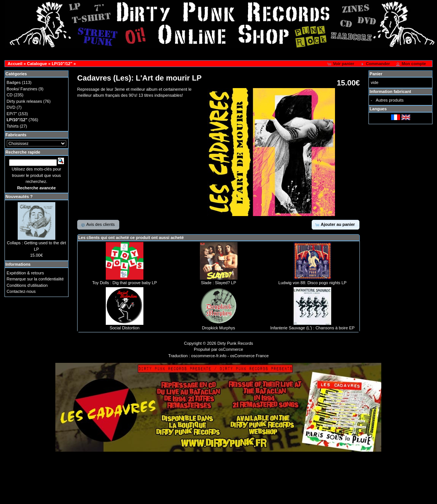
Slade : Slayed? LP (219, 283)
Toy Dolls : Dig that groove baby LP (125, 283)
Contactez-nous (21, 291)
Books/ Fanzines (22, 89)
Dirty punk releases (24, 101)
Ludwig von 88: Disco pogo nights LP (313, 283)
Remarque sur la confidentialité (35, 279)
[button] (341, 64)
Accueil (15, 64)
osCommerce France (249, 356)
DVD (11, 107)
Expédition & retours (25, 273)
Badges (14, 82)
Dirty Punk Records (235, 343)
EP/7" (12, 114)
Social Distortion (124, 328)
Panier (376, 74)
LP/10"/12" (62, 64)
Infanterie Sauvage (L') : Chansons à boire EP (312, 328)
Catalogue (37, 64)
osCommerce (231, 349)
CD (10, 95)
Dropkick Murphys (218, 328)
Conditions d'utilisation (27, 285)
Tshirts (13, 126)
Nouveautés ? (19, 196)
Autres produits (390, 100)
